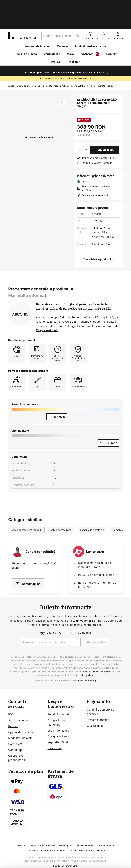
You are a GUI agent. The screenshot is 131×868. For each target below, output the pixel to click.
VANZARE (90, 33)
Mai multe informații (28, 274)
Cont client (15, 737)
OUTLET (56, 40)
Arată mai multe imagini (39, 116)
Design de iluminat (60, 730)
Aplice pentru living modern (26, 508)
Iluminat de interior (25, 64)
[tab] (41, 268)
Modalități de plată (20, 731)
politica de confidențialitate (81, 669)
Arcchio (97, 192)
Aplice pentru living (61, 508)
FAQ (11, 708)
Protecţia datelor (98, 713)
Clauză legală (96, 719)
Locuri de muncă (58, 724)
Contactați (15, 743)
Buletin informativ (59, 708)
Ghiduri (67, 736)
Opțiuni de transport (21, 726)
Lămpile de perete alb (92, 508)
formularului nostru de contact (97, 665)
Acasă (11, 64)
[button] (62, 81)
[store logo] (23, 14)
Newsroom (55, 742)
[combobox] (62, 14)
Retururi (13, 720)
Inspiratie (53, 736)
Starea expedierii (19, 714)
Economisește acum (93, 51)
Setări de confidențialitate (29, 839)
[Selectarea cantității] (83, 128)
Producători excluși (87, 674)
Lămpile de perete (44, 64)
